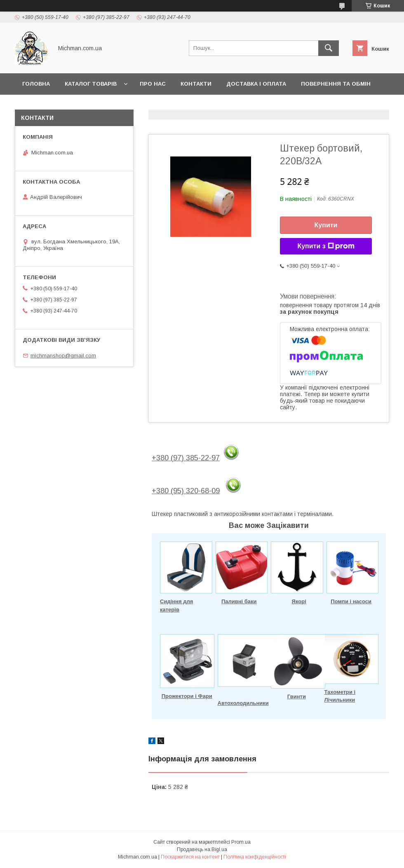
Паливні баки (239, 601)
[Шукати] (329, 48)
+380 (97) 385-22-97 (186, 458)
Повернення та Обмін (336, 84)
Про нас (153, 84)
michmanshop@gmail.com (63, 356)
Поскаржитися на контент (190, 857)
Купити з (326, 246)
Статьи (34, 105)
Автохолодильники (243, 703)
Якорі (299, 601)
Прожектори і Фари (187, 696)
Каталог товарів (91, 84)
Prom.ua (241, 842)
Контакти (196, 84)
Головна (36, 84)
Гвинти (297, 696)
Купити (326, 225)
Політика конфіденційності (255, 857)
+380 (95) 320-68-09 (186, 491)
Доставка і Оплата (256, 84)
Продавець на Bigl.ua (202, 849)
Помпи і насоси (351, 601)
